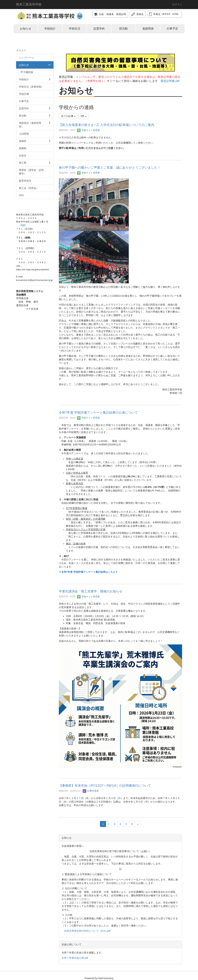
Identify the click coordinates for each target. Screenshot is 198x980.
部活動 (123, 29)
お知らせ (26, 29)
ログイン (177, 4)
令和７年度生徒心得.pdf (75, 958)
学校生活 (75, 29)
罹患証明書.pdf (170, 81)
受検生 (138, 14)
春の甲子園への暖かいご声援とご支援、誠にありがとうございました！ (110, 168)
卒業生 (165, 14)
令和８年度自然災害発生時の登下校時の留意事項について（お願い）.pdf (99, 52)
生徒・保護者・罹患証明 (110, 14)
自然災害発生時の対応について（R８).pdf (87, 931)
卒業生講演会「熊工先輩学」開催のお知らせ (91, 591)
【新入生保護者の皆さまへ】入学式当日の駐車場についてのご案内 (107, 125)
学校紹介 (50, 29)
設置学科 (99, 29)
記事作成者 (91, 791)
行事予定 (172, 29)
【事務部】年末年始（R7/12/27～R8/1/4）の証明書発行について (105, 786)
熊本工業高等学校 (29, 4)
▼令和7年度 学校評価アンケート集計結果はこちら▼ (88, 572)
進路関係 (148, 29)
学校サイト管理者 (88, 130)
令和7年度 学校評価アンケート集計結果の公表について (98, 413)
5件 (84, 116)
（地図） (23, 225)
